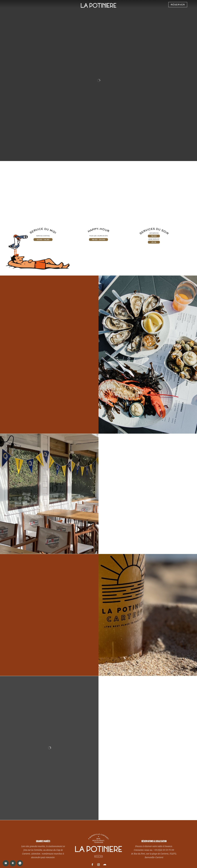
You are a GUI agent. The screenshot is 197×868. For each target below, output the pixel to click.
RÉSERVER (178, 5)
